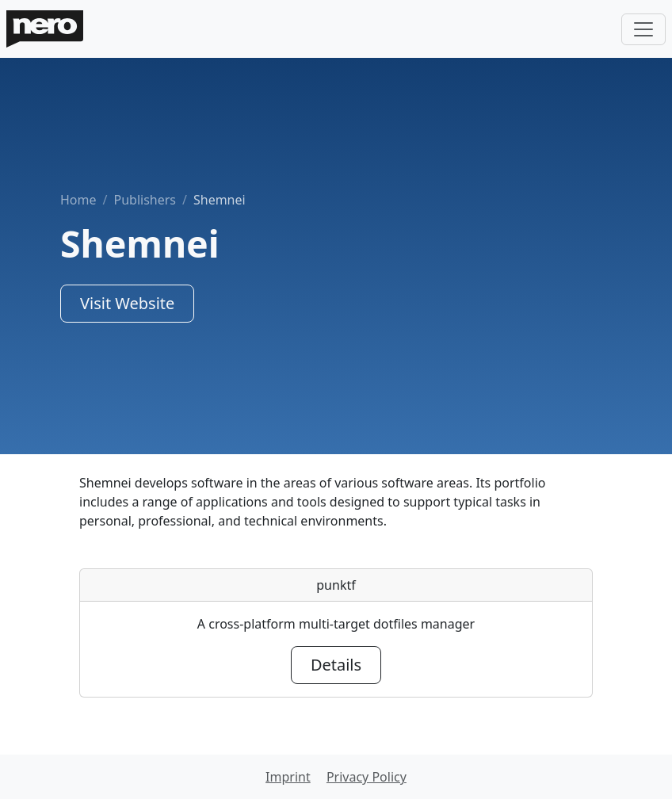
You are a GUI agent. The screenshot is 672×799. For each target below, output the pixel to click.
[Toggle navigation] (643, 29)
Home (78, 200)
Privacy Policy (367, 777)
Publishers (145, 200)
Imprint (288, 777)
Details (336, 665)
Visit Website (127, 303)
